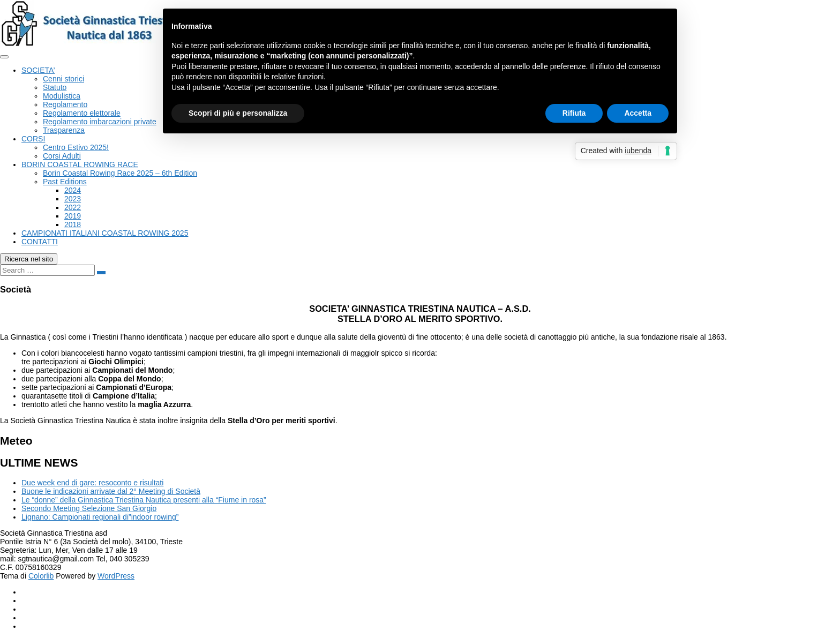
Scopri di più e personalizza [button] (238, 113)
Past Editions (65, 182)
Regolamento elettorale (82, 113)
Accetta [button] (638, 113)
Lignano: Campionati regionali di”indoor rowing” (100, 517)
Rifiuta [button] (574, 113)
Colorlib (41, 576)
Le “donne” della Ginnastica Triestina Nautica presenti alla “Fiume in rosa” (144, 500)
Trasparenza (64, 130)
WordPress (116, 576)
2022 (73, 207)
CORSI (33, 139)
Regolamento (65, 104)
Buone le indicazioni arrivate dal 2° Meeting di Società (111, 491)
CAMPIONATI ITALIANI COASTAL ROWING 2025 (105, 233)
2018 (73, 224)
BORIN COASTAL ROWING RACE (80, 164)
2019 (73, 216)
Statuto (55, 87)
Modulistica (62, 96)
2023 (73, 199)
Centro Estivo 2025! (76, 147)
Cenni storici (63, 79)
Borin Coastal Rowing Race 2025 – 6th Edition (120, 173)
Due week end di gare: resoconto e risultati (92, 483)
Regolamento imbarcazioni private (100, 122)
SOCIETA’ (38, 70)
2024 (73, 190)
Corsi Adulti (62, 156)
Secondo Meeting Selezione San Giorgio (89, 508)
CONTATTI (40, 242)
